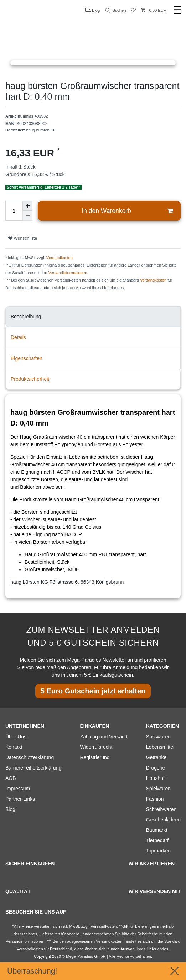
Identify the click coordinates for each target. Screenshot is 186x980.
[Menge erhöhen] (27, 206)
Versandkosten (60, 258)
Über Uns (16, 737)
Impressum (18, 789)
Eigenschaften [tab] (27, 358)
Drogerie (156, 768)
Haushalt (156, 778)
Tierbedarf (157, 840)
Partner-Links (20, 799)
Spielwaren (158, 789)
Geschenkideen (163, 820)
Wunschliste (23, 238)
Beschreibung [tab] (26, 317)
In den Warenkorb (127, 211)
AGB (11, 778)
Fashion (155, 799)
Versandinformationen (68, 273)
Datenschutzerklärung (30, 757)
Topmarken (158, 851)
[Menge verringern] (27, 216)
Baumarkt (157, 830)
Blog (93, 10)
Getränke (156, 757)
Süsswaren (158, 737)
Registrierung (95, 757)
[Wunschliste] (133, 11)
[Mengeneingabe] (14, 211)
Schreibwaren (161, 809)
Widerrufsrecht (96, 747)
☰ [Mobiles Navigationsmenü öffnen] (178, 10)
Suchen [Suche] (116, 11)
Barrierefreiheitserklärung (33, 768)
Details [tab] (18, 337)
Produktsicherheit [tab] (30, 379)
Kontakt (14, 747)
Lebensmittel (160, 747)
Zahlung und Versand (104, 737)
